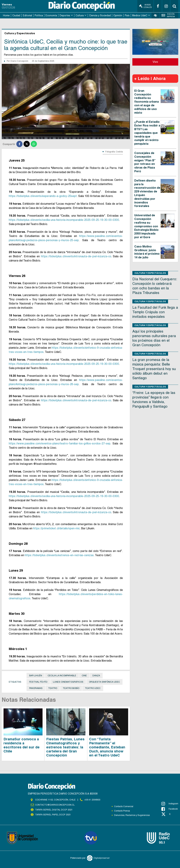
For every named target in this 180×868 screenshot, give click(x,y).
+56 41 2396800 (92, 800)
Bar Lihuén (36, 676)
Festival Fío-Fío (38, 682)
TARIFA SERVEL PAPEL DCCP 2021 (53, 815)
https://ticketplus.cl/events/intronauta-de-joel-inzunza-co (76, 256)
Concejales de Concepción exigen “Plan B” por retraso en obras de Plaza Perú (145, 162)
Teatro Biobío (71, 688)
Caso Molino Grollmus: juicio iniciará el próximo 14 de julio (147, 252)
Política (39, 15)
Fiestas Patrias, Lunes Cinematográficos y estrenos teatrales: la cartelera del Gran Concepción (65, 747)
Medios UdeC (140, 15)
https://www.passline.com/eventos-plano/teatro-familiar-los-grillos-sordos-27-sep (60, 443)
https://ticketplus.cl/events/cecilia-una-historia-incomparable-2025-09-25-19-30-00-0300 (64, 220)
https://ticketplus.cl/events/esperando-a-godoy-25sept (43, 196)
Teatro (53, 688)
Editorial (27, 15)
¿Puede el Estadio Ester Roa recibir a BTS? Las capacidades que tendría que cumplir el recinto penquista (147, 133)
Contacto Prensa (122, 811)
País (127, 15)
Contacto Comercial (124, 806)
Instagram (170, 804)
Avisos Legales (145, 6)
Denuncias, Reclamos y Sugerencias (132, 815)
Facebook (170, 809)
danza (96, 676)
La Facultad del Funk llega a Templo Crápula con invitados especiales (155, 312)
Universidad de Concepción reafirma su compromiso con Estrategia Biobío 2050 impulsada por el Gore (146, 226)
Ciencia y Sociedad (100, 15)
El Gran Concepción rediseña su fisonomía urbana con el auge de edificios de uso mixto (147, 102)
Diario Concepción (19, 61)
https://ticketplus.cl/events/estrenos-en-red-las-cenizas (59, 555)
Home (6, 15)
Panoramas (36, 688)
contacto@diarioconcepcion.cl (55, 805)
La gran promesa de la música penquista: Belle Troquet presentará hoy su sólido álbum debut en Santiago (154, 369)
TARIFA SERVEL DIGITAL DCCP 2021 (54, 810)
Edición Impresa (168, 15)
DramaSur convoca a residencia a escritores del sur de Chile (22, 745)
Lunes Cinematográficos (68, 682)
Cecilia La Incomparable (62, 676)
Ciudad (16, 15)
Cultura (80, 15)
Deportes (65, 15)
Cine (84, 676)
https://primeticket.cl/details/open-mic (56, 528)
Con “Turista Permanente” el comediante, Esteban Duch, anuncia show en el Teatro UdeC (107, 747)
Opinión (118, 15)
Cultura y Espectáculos (150, 273)
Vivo (155, 62)
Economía (51, 15)
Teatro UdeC (93, 688)
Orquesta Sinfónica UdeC (104, 682)
